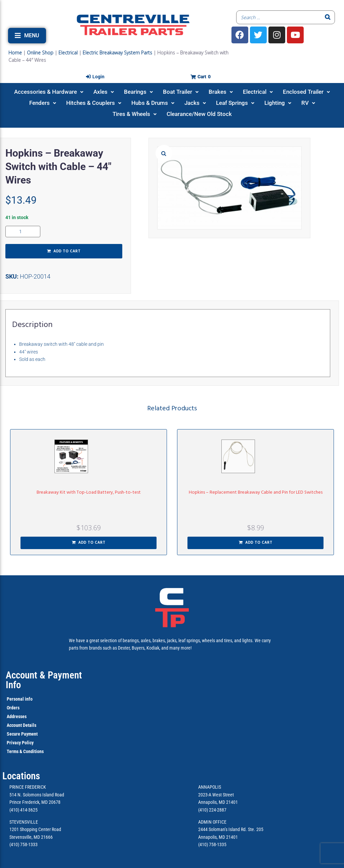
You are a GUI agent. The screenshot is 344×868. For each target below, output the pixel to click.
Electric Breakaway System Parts (117, 53)
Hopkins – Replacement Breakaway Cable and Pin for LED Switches (256, 492)
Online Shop (40, 53)
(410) (203, 844)
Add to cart (67, 251)
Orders (13, 708)
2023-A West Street (216, 795)
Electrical (68, 53)
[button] (27, 36)
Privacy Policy (20, 743)
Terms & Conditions (25, 751)
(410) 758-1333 (24, 844)
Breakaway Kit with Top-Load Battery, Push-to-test (89, 492)
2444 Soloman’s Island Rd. (223, 829)
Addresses (17, 716)
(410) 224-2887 (212, 810)
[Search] (328, 17)
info (28, 699)
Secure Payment (22, 734)
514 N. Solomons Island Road (37, 795)
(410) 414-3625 (24, 810)
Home (15, 53)
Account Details (21, 725)
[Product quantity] (23, 232)
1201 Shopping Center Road (35, 829)
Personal (15, 699)
